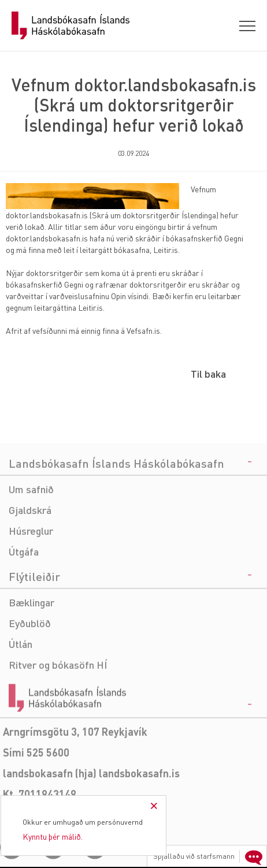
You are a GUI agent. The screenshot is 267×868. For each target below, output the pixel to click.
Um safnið (31, 525)
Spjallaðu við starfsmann (209, 856)
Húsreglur (31, 566)
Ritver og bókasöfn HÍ (58, 700)
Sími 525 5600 (36, 788)
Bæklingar (31, 638)
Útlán (21, 679)
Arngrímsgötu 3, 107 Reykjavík (75, 767)
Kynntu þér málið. (53, 836)
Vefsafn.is (143, 330)
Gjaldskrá (30, 545)
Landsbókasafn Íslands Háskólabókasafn (71, 25)
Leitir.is (166, 249)
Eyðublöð (30, 659)
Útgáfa (24, 587)
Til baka (208, 373)
